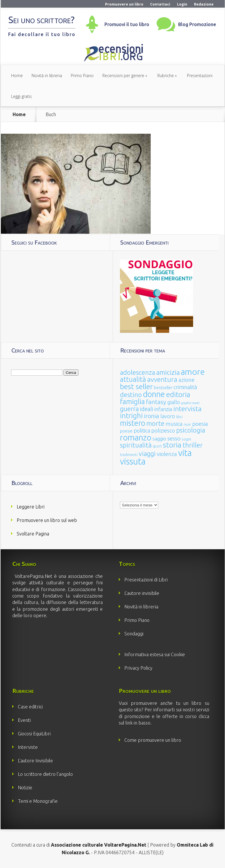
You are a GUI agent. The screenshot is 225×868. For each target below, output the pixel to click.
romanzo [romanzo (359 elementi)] (136, 437)
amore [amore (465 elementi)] (193, 372)
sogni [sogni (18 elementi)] (186, 439)
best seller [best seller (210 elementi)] (136, 386)
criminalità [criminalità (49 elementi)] (185, 387)
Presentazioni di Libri (146, 580)
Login (182, 4)
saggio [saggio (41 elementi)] (159, 439)
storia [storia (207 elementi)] (172, 445)
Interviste (28, 747)
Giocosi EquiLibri (34, 734)
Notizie (25, 788)
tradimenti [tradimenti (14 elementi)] (129, 455)
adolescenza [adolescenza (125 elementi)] (138, 372)
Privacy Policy (138, 668)
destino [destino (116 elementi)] (131, 395)
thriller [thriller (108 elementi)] (193, 445)
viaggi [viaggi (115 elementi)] (147, 454)
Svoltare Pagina (33, 534)
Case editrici (30, 707)
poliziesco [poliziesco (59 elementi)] (163, 430)
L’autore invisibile (142, 593)
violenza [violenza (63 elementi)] (167, 454)
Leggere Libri (31, 507)
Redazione (204, 4)
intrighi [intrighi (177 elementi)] (131, 416)
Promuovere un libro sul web (47, 520)
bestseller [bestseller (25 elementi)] (163, 388)
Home (17, 76)
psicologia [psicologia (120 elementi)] (191, 430)
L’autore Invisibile (35, 761)
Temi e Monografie (38, 801)
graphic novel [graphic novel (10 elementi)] (190, 403)
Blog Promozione (197, 24)
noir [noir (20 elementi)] (187, 424)
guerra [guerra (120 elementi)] (129, 409)
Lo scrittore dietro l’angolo (45, 774)
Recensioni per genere (123, 76)
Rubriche (166, 76)
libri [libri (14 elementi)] (179, 417)
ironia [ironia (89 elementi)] (152, 416)
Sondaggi (134, 634)
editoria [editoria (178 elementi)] (178, 395)
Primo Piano (82, 76)
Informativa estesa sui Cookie (155, 655)
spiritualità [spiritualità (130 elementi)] (136, 445)
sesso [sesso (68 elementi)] (174, 438)
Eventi (24, 720)
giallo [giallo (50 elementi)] (174, 402)
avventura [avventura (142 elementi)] (162, 379)
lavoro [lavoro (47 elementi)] (168, 416)
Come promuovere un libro (153, 740)
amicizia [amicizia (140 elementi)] (168, 372)
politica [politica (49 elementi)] (142, 430)
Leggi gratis (22, 96)
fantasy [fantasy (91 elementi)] (156, 402)
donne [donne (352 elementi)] (154, 394)
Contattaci (160, 4)
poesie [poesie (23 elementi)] (126, 431)
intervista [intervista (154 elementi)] (187, 408)
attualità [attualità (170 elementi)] (133, 379)
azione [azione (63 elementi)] (187, 380)
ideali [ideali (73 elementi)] (147, 409)
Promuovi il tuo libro (127, 24)
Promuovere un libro (124, 4)
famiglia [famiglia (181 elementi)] (132, 402)
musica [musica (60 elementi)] (174, 424)
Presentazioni (200, 76)
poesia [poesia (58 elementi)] (200, 424)
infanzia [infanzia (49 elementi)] (163, 409)
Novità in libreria (47, 76)
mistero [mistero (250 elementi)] (133, 423)
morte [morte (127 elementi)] (155, 423)
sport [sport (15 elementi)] (157, 446)
